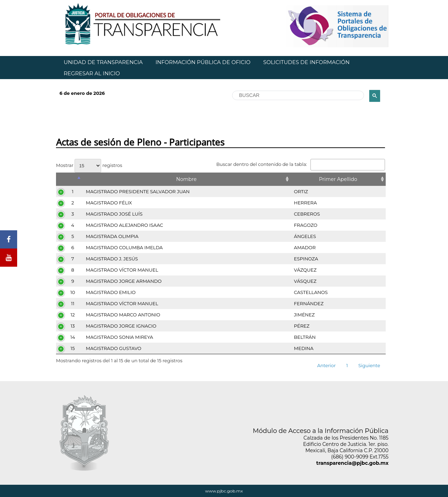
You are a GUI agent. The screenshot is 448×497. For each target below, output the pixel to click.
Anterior (326, 365)
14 (73, 337)
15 (73, 348)
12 (73, 315)
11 (73, 303)
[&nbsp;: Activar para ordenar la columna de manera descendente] (69, 179)
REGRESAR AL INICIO (92, 73)
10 (73, 292)
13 (73, 326)
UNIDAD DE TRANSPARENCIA (103, 62)
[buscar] (297, 96)
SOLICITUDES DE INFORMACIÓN (306, 62)
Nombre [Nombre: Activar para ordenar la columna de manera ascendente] (186, 179)
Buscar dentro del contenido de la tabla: (301, 164)
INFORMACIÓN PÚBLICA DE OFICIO (203, 62)
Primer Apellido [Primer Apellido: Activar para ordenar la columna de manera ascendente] (338, 179)
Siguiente (369, 365)
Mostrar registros (89, 165)
